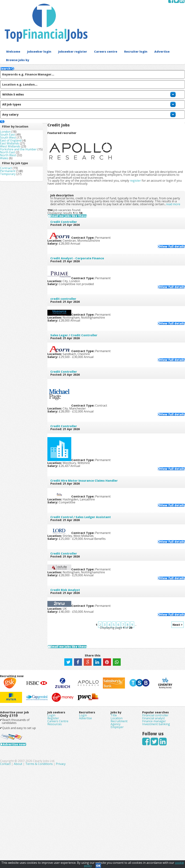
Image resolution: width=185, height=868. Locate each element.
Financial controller (155, 781)
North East (13, 132)
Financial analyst (153, 787)
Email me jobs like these (79, 179)
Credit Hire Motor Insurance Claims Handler (90, 454)
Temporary (14, 167)
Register (53, 787)
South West (14, 101)
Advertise (151, 28)
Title (114, 781)
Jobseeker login (37, 28)
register (141, 116)
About (78, 848)
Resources (55, 797)
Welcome (12, 28)
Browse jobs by (16, 36)
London (11, 91)
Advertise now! (20, 821)
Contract (12, 157)
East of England (17, 106)
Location (117, 787)
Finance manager (154, 792)
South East (13, 96)
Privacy (120, 848)
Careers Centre (58, 792)
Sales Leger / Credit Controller (80, 323)
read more (89, 155)
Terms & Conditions (99, 848)
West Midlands (16, 117)
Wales (10, 142)
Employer (117, 802)
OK (98, 865)
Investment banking (156, 797)
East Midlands (15, 111)
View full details (165, 221)
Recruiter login (126, 28)
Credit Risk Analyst (71, 585)
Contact (65, 848)
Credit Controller (70, 192)
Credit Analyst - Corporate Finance (83, 236)
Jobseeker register (68, 28)
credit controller (69, 280)
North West (14, 137)
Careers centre (98, 28)
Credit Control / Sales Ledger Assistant (86, 497)
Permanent (14, 162)
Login (51, 781)
